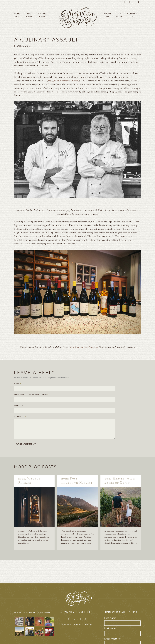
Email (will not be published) (31, 395)
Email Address (113, 639)
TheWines (29, 15)
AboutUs (108, 15)
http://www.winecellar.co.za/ (84, 347)
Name (17, 384)
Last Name (110, 628)
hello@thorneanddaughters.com (77, 624)
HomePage (17, 15)
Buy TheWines (42, 15)
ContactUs (132, 15)
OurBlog (119, 15)
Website (18, 406)
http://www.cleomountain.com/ (63, 81)
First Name (110, 618)
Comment (20, 417)
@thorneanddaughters (25, 612)
